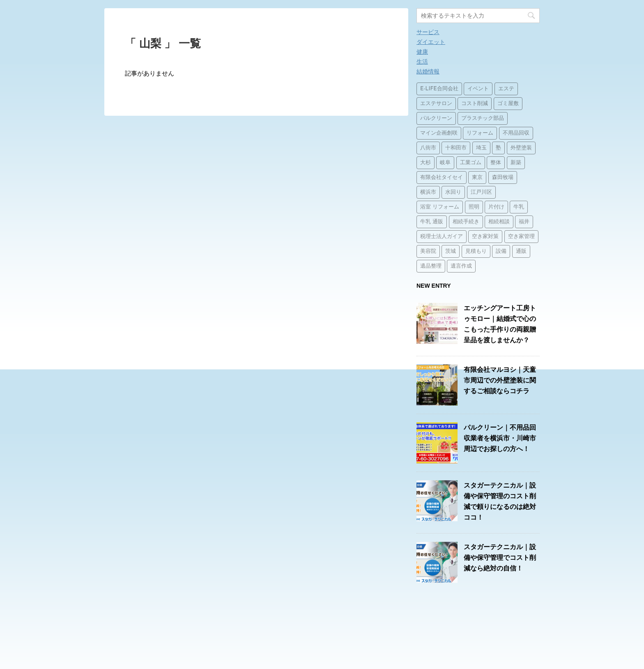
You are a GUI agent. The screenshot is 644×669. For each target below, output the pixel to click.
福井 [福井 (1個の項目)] (524, 222)
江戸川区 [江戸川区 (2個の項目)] (481, 192)
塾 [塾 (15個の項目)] (498, 148)
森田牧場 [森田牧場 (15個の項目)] (503, 178)
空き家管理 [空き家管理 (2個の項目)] (521, 237)
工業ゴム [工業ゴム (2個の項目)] (471, 163)
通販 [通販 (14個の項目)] (521, 251)
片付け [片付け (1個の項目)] (496, 207)
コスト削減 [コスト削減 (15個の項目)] (475, 104)
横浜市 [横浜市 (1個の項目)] (428, 192)
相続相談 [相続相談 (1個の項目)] (499, 222)
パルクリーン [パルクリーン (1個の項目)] (436, 118)
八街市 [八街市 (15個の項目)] (428, 148)
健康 (422, 52)
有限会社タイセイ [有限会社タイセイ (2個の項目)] (442, 178)
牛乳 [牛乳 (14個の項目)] (519, 207)
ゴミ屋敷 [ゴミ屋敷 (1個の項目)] (508, 104)
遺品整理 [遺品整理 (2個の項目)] (431, 266)
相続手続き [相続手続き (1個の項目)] (466, 222)
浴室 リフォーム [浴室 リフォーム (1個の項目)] (440, 207)
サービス (428, 32)
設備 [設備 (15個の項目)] (501, 251)
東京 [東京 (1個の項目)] (477, 178)
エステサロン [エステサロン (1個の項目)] (436, 104)
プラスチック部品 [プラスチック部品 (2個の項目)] (483, 118)
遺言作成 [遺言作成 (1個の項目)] (461, 266)
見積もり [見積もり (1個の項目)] (476, 251)
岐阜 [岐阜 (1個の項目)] (445, 163)
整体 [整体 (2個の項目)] (496, 163)
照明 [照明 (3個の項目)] (474, 207)
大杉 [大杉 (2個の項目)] (425, 163)
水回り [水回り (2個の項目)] (453, 192)
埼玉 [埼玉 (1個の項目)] (481, 148)
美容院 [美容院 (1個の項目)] (428, 251)
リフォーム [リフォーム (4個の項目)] (480, 133)
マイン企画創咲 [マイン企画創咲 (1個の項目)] (439, 133)
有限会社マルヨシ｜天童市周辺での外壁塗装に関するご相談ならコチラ (500, 380)
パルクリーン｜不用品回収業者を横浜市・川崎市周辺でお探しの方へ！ (500, 438)
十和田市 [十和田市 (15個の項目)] (456, 148)
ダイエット (431, 42)
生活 (422, 62)
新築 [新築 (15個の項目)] (516, 163)
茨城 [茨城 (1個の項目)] (451, 251)
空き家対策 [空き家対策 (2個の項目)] (485, 237)
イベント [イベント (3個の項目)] (478, 89)
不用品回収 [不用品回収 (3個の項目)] (516, 133)
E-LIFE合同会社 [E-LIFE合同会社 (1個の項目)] (439, 89)
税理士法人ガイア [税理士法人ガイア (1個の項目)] (442, 237)
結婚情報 (428, 71)
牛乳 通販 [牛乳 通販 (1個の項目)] (432, 222)
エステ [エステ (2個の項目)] (506, 89)
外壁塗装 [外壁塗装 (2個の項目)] (521, 148)
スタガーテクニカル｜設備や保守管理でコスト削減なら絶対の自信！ (500, 558)
